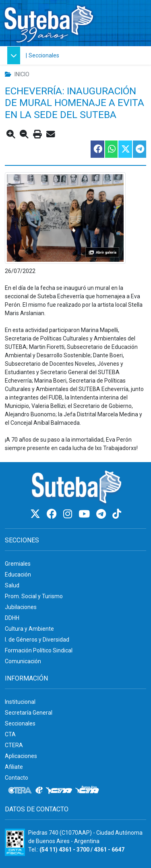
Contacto (17, 778)
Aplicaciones (21, 756)
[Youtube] (85, 514)
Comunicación (23, 661)
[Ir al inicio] (48, 21)
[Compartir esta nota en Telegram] (139, 149)
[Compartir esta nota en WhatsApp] (111, 149)
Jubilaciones (21, 607)
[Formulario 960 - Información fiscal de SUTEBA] (15, 842)
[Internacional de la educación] (39, 791)
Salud (12, 585)
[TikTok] (117, 514)
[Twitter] (36, 514)
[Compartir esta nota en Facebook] (97, 149)
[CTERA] (20, 791)
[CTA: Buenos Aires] (88, 791)
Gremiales (18, 564)
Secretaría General (29, 713)
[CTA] (59, 791)
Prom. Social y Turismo (34, 596)
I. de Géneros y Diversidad (37, 640)
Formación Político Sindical (39, 650)
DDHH (12, 618)
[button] (14, 55)
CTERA (14, 745)
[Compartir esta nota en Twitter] (125, 149)
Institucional (20, 702)
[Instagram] (69, 514)
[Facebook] (53, 514)
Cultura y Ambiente (29, 629)
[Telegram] (102, 514)
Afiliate (14, 767)
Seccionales (44, 55)
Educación (18, 575)
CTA (10, 734)
